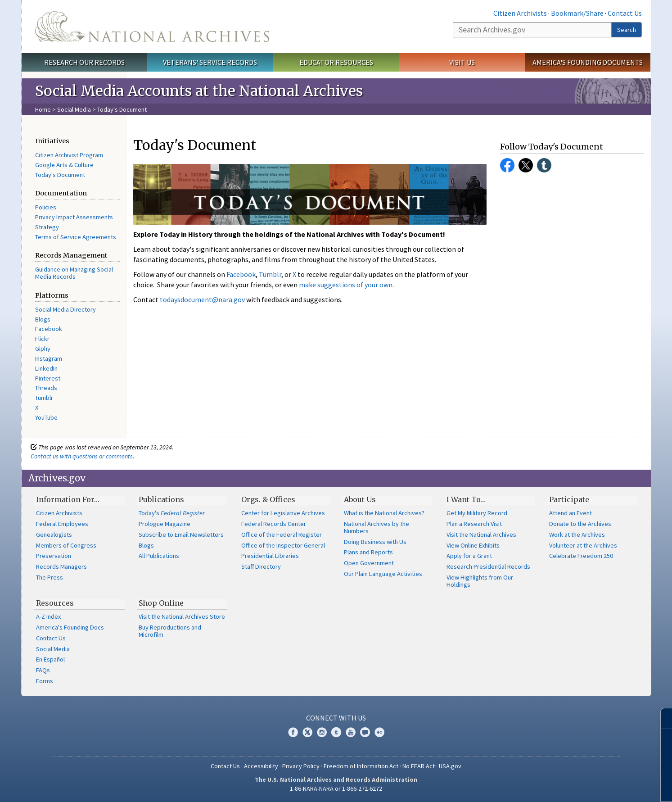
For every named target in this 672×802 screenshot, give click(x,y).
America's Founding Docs (70, 627)
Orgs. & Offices (268, 499)
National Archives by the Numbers (377, 527)
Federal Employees (62, 524)
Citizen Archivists (520, 13)
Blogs (43, 319)
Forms (45, 681)
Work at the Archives (577, 535)
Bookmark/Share (577, 13)
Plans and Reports (368, 552)
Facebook (49, 329)
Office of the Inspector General (283, 545)
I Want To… (466, 499)
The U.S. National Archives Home (152, 27)
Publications (161, 499)
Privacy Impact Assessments (74, 217)
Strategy (47, 227)
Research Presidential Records (488, 566)
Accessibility (261, 766)
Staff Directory (261, 566)
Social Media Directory (65, 309)
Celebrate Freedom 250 (581, 556)
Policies (46, 207)
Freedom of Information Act (361, 766)
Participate (569, 499)
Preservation (54, 556)
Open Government (369, 563)
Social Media (74, 109)
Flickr (42, 339)
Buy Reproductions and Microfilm (170, 631)
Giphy (43, 349)
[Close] (661, 718)
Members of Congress (66, 545)
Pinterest (48, 378)
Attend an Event (571, 513)
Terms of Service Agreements (76, 237)
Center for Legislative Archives (283, 513)
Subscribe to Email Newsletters (181, 535)
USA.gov (450, 766)
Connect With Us (336, 718)
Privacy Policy (301, 766)
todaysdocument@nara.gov (202, 299)
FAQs (43, 670)
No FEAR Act (419, 766)
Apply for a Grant (469, 556)
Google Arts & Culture (64, 165)
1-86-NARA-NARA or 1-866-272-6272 (336, 788)
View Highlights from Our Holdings (480, 581)
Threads (46, 388)
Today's (172, 513)
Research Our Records (84, 62)
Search (627, 30)
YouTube (46, 417)
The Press (50, 577)
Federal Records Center (274, 524)
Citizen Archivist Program (69, 155)
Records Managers (61, 566)
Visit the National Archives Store (182, 616)
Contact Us (625, 13)
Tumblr (44, 398)
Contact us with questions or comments (82, 456)
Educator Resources (336, 62)
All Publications (159, 556)
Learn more (592, 786)
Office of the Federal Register (282, 535)
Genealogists (54, 535)
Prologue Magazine (165, 524)
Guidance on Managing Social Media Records (74, 273)
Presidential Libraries (270, 556)
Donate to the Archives (580, 524)
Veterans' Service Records (210, 62)
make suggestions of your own (346, 285)
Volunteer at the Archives (583, 545)
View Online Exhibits (473, 545)
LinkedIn (46, 368)
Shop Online (161, 603)
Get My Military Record (477, 513)
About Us (360, 499)
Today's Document (60, 175)
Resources (55, 603)
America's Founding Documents (588, 62)
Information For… (68, 499)
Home (43, 109)
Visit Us (462, 62)
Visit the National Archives (481, 535)
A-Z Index (48, 616)
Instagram (49, 358)
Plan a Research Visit (474, 524)
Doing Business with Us (375, 542)
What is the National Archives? (384, 513)
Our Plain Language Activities (383, 574)
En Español (50, 659)
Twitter (526, 165)
